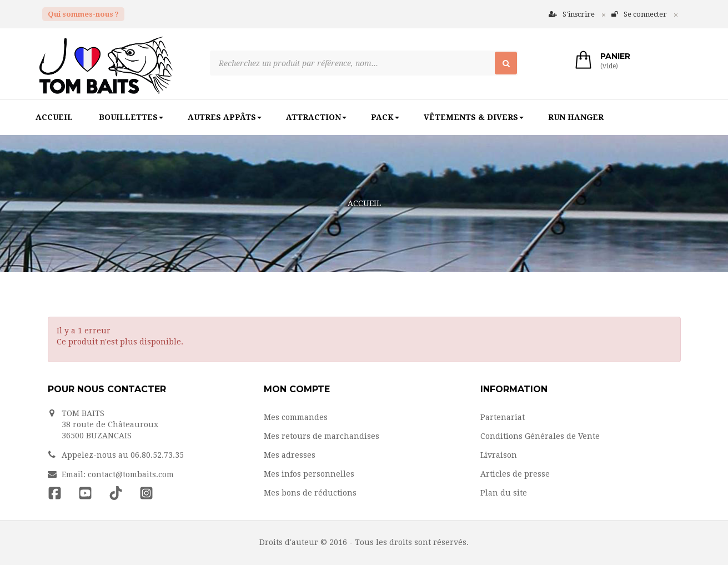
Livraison (499, 455)
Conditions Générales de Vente (540, 436)
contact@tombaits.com (131, 474)
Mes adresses (290, 455)
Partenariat (503, 417)
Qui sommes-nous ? (83, 14)
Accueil (364, 203)
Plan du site (504, 493)
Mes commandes (296, 417)
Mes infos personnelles (309, 474)
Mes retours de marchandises (322, 436)
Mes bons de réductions (310, 493)
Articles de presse (515, 474)
